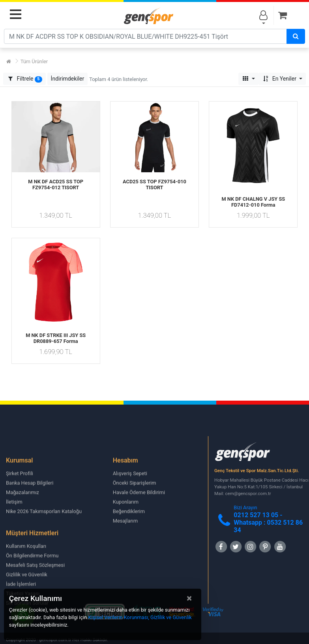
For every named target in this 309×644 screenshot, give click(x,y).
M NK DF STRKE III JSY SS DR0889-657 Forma (56, 338)
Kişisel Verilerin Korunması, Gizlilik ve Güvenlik (140, 617)
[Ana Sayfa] (9, 61)
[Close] (189, 598)
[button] (68, 79)
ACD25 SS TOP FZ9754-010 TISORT (154, 185)
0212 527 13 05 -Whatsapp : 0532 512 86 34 (268, 523)
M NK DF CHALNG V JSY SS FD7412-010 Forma (253, 202)
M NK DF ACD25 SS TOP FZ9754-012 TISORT (56, 185)
